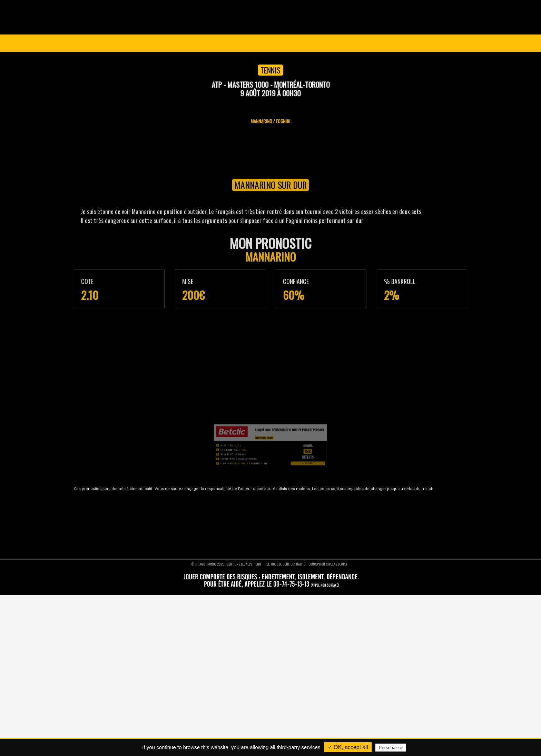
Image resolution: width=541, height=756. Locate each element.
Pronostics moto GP (234, 541)
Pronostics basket (232, 507)
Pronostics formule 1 (234, 532)
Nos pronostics (112, 507)
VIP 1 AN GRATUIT (284, 43)
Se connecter (440, 43)
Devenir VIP (109, 498)
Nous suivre (380, 486)
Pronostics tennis (232, 515)
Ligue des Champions (126, 43)
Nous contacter (112, 515)
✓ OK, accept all (348, 747)
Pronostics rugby (231, 524)
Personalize (391, 748)
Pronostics (228, 43)
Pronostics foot (230, 498)
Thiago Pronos (119, 486)
